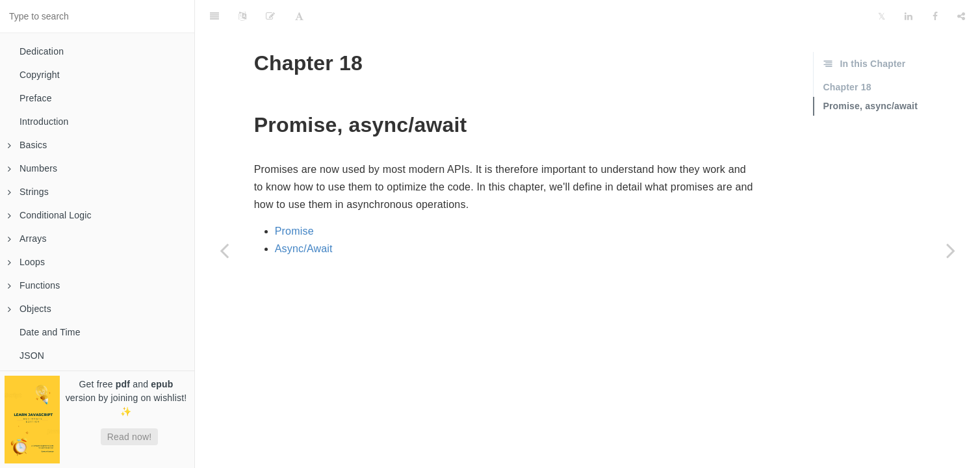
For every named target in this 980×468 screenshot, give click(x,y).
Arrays (27, 239)
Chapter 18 (847, 87)
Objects (30, 309)
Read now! (130, 437)
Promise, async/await (870, 106)
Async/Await (304, 249)
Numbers (32, 168)
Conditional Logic (50, 215)
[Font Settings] (299, 16)
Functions (34, 285)
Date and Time (50, 332)
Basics (27, 145)
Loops (26, 262)
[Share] (961, 16)
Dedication (42, 51)
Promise (294, 231)
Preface (36, 98)
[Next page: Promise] (951, 250)
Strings (28, 192)
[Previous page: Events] (224, 250)
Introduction (44, 122)
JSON (32, 356)
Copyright (40, 75)
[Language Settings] (242, 16)
